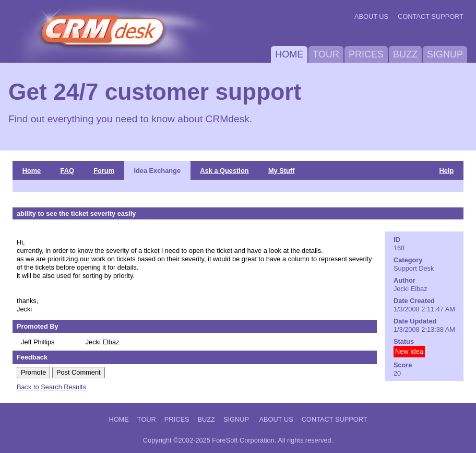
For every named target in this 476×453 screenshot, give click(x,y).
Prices (366, 54)
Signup (445, 54)
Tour (326, 54)
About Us (371, 16)
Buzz (405, 54)
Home (289, 54)
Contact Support (431, 16)
